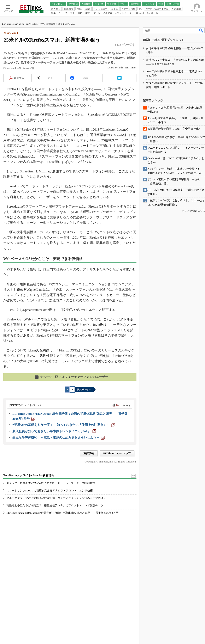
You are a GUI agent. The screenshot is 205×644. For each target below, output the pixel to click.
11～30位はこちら (195, 211)
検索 (201, 30)
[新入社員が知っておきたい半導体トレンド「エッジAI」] (54, 431)
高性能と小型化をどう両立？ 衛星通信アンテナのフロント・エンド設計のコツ (55, 505)
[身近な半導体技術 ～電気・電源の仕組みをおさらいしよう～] (59, 437)
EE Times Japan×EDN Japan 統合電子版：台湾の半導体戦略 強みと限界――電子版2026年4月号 (62, 513)
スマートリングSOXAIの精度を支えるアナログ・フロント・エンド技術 (50, 490)
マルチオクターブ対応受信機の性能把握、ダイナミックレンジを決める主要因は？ (56, 498)
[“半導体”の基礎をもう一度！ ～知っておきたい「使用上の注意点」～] (64, 425)
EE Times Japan (9, 24)
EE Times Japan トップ (117, 453)
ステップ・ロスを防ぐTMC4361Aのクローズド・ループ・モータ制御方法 (51, 483)
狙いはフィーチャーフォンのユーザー (71, 377)
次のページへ (84, 390)
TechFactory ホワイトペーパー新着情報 (29, 475)
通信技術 (89, 453)
